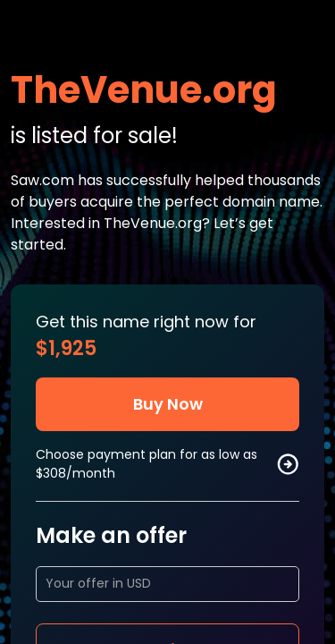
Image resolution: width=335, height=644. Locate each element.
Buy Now (168, 404)
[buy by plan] (288, 464)
